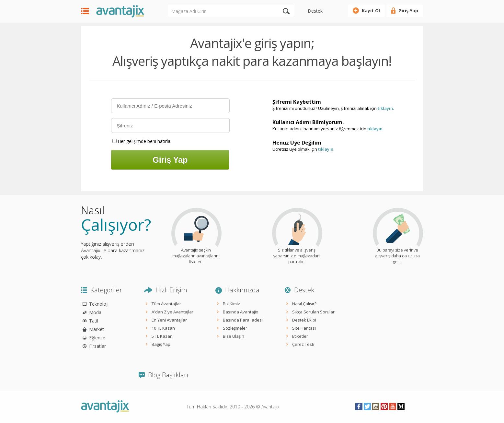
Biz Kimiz (231, 304)
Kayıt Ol (371, 11)
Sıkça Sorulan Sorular (313, 312)
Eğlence (97, 338)
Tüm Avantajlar (166, 304)
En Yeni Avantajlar (169, 320)
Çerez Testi (303, 344)
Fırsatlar (97, 346)
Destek (315, 11)
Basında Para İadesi (243, 320)
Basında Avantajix (241, 312)
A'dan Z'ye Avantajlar (172, 312)
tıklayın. (386, 108)
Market (97, 329)
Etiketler (300, 336)
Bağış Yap (161, 344)
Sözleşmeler (235, 328)
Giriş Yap (408, 11)
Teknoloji (99, 304)
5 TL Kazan (162, 336)
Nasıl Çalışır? (304, 304)
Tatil (94, 321)
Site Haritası (304, 328)
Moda (95, 312)
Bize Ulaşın (234, 336)
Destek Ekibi (304, 320)
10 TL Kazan (163, 328)
